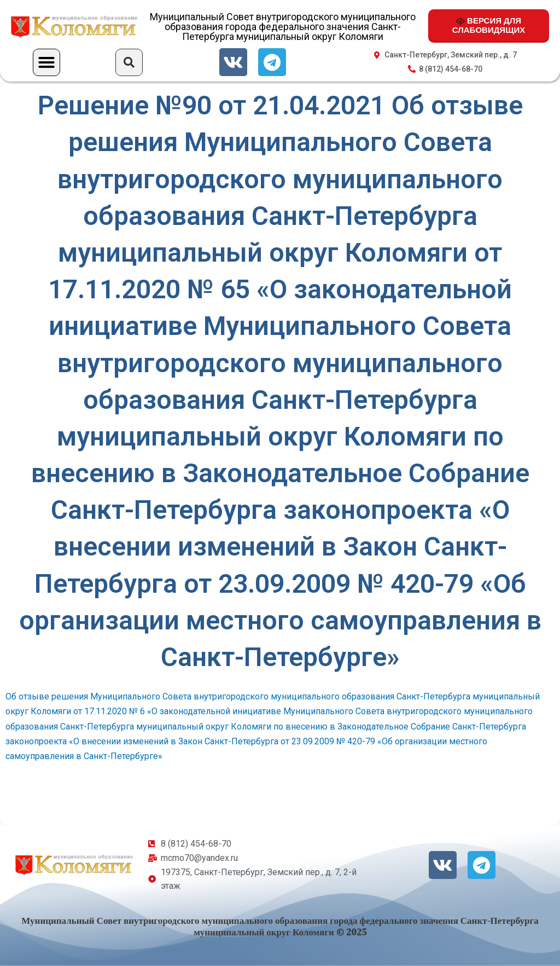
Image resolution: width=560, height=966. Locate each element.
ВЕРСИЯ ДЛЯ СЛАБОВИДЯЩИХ (489, 25)
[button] (46, 62)
